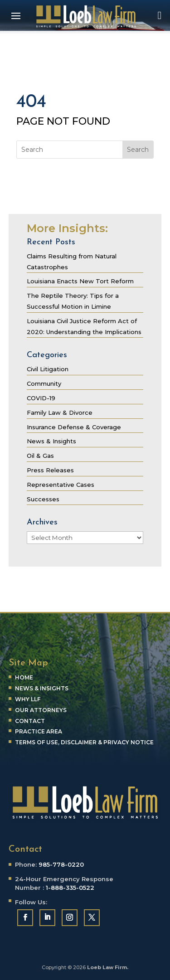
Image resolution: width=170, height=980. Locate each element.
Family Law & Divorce (60, 412)
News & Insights (51, 441)
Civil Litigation (48, 369)
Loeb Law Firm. (108, 967)
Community (44, 383)
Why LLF (28, 699)
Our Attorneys (41, 710)
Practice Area (39, 731)
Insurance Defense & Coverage (74, 427)
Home (24, 677)
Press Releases (50, 470)
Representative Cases (61, 485)
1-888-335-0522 (70, 888)
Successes (43, 499)
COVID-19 (41, 398)
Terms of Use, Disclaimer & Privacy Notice (84, 742)
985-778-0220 (61, 864)
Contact (30, 721)
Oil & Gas (40, 456)
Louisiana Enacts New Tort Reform (80, 281)
